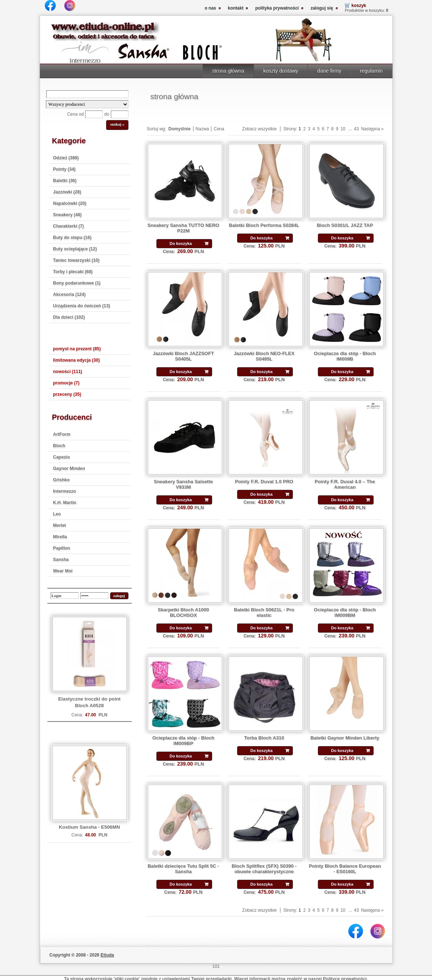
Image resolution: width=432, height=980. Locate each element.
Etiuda (107, 955)
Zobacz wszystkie (259, 129)
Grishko (61, 480)
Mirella (60, 537)
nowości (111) (68, 372)
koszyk (359, 6)
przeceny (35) (67, 394)
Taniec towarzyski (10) (77, 260)
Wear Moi (63, 571)
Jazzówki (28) (67, 192)
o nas (210, 8)
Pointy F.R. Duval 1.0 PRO (264, 482)
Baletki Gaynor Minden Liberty (345, 738)
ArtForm (62, 434)
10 (343, 129)
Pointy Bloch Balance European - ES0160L (345, 869)
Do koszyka (181, 243)
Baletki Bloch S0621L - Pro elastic (264, 612)
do (107, 114)
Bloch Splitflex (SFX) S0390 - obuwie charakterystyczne (264, 869)
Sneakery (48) (68, 215)
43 (356, 129)
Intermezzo (65, 491)
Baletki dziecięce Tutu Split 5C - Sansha (183, 869)
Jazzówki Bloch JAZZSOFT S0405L (183, 356)
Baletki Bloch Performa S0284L (264, 225)
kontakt (236, 8)
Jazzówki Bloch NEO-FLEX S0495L (264, 356)
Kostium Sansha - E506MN (89, 827)
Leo (57, 514)
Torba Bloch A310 (264, 738)
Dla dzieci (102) (69, 317)
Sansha (61, 560)
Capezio (62, 457)
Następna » (372, 129)
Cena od (75, 114)
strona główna (228, 71)
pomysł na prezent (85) (77, 349)
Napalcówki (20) (70, 203)
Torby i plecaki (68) (73, 272)
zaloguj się (322, 8)
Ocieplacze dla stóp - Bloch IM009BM (345, 612)
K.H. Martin (65, 503)
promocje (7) (66, 383)
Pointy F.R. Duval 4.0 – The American (345, 484)
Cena (219, 129)
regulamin (371, 71)
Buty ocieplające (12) (75, 249)
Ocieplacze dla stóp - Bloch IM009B (345, 356)
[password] (94, 596)
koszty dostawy (281, 71)
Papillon (62, 548)
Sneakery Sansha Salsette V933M (183, 484)
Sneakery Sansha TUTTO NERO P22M (183, 228)
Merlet (60, 525)
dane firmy (329, 71)
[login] (65, 596)
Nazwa (202, 129)
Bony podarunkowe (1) (77, 283)
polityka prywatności (277, 8)
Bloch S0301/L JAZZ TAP (345, 225)
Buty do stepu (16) (72, 238)
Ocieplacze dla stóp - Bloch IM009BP (183, 741)
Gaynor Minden (69, 469)
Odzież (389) (66, 158)
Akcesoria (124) (70, 294)
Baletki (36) (65, 181)
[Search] (87, 94)
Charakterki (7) (69, 226)
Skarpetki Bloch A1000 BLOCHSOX (184, 612)
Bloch (59, 446)
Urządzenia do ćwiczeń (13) (82, 306)
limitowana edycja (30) (77, 360)
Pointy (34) (64, 169)
